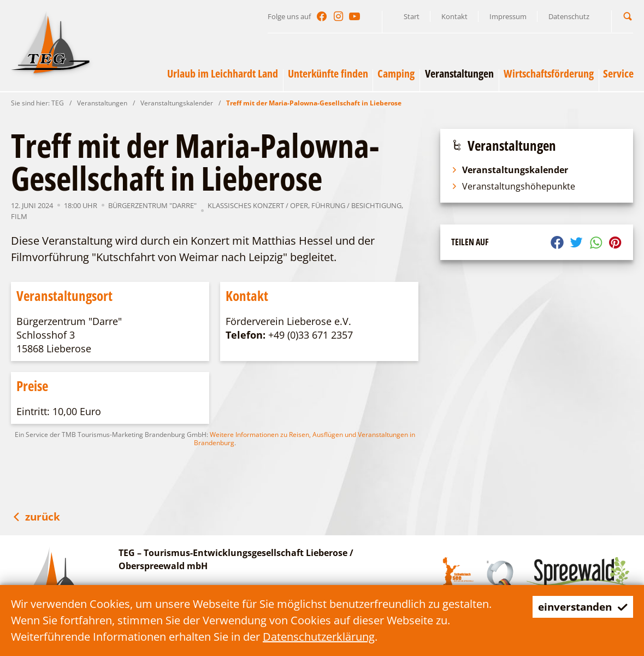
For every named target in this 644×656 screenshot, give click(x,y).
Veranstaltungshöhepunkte (513, 186)
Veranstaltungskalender (177, 103)
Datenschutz (569, 16)
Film (19, 216)
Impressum (508, 16)
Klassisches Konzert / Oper (258, 205)
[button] (628, 16)
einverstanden (580, 607)
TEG (58, 103)
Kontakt (454, 16)
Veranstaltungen (102, 103)
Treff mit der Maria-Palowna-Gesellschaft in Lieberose (314, 103)
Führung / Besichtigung (356, 205)
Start (412, 16)
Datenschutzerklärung (319, 637)
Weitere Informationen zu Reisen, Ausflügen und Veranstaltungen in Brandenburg (305, 439)
